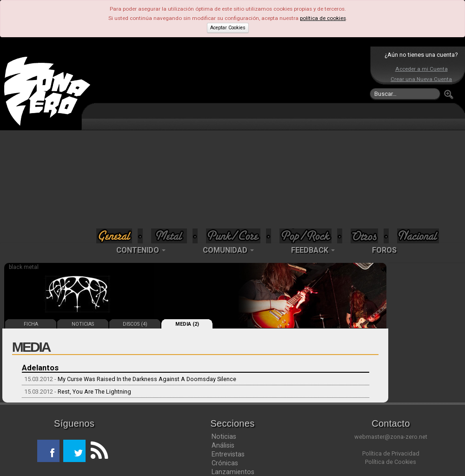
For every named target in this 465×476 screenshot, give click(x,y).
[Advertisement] (230, 138)
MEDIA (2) (187, 324)
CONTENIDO (141, 250)
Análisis (223, 445)
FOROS (384, 250)
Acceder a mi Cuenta (422, 69)
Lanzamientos (233, 472)
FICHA (31, 324)
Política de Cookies (391, 462)
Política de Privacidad (391, 453)
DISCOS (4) (135, 324)
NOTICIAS (83, 324)
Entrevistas (228, 454)
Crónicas (225, 463)
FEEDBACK (313, 250)
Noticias (224, 436)
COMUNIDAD (228, 250)
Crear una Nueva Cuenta (421, 79)
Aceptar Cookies (228, 28)
